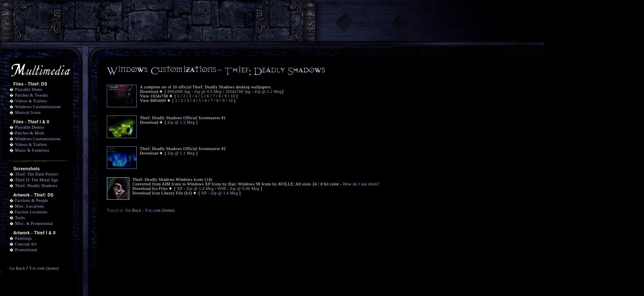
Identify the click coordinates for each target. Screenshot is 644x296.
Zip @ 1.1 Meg (181, 153)
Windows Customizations (38, 107)
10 (233, 96)
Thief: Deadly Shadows (36, 186)
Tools (20, 218)
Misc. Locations (30, 206)
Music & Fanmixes (32, 150)
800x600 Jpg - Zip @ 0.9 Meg (195, 91)
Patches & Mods (30, 133)
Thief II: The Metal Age (37, 180)
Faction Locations (31, 212)
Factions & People (32, 200)
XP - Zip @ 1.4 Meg (195, 188)
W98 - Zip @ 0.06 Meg (238, 188)
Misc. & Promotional (34, 223)
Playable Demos (30, 127)
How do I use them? (361, 184)
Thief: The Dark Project (37, 174)
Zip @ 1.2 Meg (181, 122)
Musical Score (28, 112)
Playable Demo (29, 89)
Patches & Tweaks (32, 95)
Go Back (17, 268)
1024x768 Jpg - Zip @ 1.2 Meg (254, 91)
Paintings (24, 238)
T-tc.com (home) (44, 268)
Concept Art (26, 244)
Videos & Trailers (31, 101)
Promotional (26, 250)
